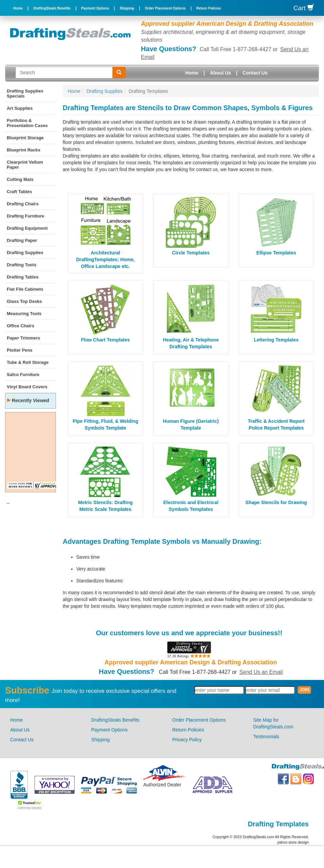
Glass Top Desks (24, 301)
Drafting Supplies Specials (25, 94)
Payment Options (95, 8)
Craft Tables (19, 192)
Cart (304, 8)
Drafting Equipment (27, 228)
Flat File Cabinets (25, 289)
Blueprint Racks (24, 150)
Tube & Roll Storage (28, 362)
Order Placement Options (165, 8)
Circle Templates (191, 253)
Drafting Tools (22, 265)
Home (18, 8)
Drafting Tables (23, 277)
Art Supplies (20, 108)
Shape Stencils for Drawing (276, 502)
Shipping (127, 8)
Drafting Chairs (23, 204)
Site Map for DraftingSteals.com (273, 723)
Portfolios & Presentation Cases (27, 123)
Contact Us (255, 73)
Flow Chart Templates (105, 340)
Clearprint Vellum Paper (25, 165)
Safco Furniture (23, 375)
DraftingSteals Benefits (52, 8)
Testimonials (266, 737)
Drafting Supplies (25, 253)
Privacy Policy (187, 740)
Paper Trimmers (23, 338)
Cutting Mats (20, 179)
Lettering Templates (276, 340)
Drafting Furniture (26, 216)
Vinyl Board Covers (27, 387)
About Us (220, 73)
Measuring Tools (24, 314)
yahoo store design (293, 842)
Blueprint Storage (25, 138)
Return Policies (209, 8)
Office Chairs (21, 326)
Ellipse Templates (276, 253)
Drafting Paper (22, 240)
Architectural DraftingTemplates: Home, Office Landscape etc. (105, 260)
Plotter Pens (20, 350)
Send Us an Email (261, 672)
